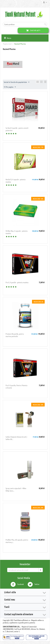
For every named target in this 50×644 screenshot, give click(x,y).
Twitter (34, 584)
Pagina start (7, 44)
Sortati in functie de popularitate (17, 82)
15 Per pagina (10, 87)
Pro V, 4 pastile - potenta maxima (17, 282)
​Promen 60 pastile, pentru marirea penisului (15, 335)
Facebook (17, 584)
